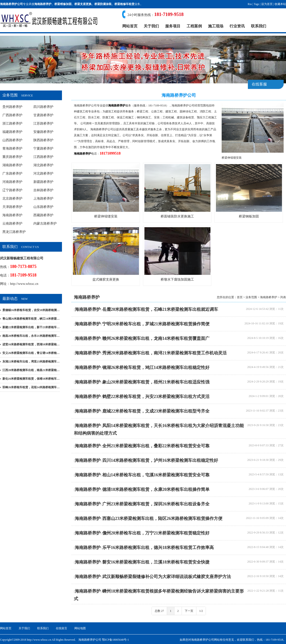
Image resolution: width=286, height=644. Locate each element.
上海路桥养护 (43, 199)
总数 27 (159, 611)
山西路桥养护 (12, 140)
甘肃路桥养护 (43, 115)
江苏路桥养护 (43, 123)
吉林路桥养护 (43, 190)
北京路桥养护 (12, 199)
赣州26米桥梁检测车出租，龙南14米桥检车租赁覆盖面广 (156, 338)
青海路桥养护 (12, 148)
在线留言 (61, 628)
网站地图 (80, 628)
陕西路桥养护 (43, 140)
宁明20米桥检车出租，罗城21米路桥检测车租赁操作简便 (156, 324)
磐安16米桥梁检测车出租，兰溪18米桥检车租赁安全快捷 (156, 562)
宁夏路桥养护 (43, 148)
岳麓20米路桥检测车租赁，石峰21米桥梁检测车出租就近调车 (160, 309)
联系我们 (259, 26)
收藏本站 (280, 4)
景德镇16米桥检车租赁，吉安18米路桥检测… (31, 310)
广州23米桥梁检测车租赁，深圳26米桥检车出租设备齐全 (156, 504)
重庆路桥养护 (12, 157)
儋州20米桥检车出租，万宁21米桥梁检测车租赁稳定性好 (156, 533)
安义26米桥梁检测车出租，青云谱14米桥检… (31, 353)
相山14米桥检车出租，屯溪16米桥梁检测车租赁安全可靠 (156, 475)
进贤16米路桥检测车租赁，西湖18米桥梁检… (31, 344)
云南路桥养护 (12, 224)
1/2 (201, 611)
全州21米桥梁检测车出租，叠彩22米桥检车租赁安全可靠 (156, 446)
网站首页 (130, 26)
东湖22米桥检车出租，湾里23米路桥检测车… (31, 362)
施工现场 (216, 26)
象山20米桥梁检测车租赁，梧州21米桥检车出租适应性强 (156, 382)
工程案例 (194, 26)
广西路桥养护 (12, 115)
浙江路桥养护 (12, 123)
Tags (257, 4)
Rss (250, 4)
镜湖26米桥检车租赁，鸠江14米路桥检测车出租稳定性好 (156, 367)
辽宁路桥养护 (12, 190)
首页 (240, 297)
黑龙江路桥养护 (14, 232)
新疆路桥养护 (43, 182)
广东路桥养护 (12, 174)
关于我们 (151, 26)
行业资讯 (237, 26)
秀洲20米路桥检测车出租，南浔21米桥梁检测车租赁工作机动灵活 (164, 353)
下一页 (189, 611)
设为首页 (267, 4)
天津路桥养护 (12, 207)
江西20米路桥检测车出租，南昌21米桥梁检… (31, 370)
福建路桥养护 (12, 132)
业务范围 (251, 297)
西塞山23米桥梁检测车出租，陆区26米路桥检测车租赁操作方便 (162, 518)
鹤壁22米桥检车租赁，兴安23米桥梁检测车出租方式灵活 (156, 397)
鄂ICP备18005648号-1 (115, 640)
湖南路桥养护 (12, 165)
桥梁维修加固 (63, 4)
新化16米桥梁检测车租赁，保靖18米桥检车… (31, 379)
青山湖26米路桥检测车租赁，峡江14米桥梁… (31, 319)
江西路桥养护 (43, 157)
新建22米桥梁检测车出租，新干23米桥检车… (31, 327)
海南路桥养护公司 (85, 106)
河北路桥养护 (43, 174)
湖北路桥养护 (43, 165)
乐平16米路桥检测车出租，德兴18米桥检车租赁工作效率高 (158, 548)
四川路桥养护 (43, 107)
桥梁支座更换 (83, 4)
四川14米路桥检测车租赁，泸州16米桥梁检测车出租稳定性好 (160, 460)
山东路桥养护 (43, 207)
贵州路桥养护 (12, 107)
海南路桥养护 (43, 4)
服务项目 (173, 26)
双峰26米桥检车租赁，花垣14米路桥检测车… (31, 387)
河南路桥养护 (12, 182)
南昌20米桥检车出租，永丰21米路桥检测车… (31, 336)
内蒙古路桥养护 (45, 224)
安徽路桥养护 (43, 132)
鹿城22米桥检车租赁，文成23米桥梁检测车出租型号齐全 (156, 411)
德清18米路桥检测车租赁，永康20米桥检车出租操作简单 (156, 489)
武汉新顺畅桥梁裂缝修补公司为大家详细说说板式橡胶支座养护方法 (167, 577)
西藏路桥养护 (43, 215)
